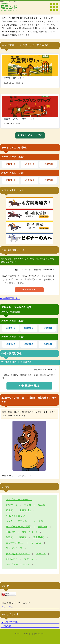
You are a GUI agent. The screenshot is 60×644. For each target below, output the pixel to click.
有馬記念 (29, 559)
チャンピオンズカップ (18, 554)
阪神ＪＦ (41, 554)
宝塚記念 (11, 532)
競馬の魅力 (7, 626)
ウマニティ (7, 607)
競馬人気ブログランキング (16, 603)
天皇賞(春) (25, 510)
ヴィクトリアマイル (16, 521)
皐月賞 (9, 510)
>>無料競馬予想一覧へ (10, 298)
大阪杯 (28, 505)
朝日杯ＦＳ (12, 559)
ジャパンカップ (14, 548)
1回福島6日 (48, 180)
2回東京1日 (11, 164)
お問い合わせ (39, 634)
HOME (18, 634)
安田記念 (43, 527)
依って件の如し (10, 622)
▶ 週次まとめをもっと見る (30, 135)
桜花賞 (41, 505)
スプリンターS (30, 532)
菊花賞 (23, 537)
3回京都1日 (29, 164)
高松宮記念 (12, 505)
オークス (38, 521)
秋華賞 (9, 537)
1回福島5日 (48, 164)
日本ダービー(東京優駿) (19, 527)
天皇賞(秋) (39, 537)
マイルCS (36, 543)
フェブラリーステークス (19, 500)
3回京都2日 (29, 180)
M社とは (27, 634)
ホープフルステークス (18, 564)
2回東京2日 (11, 180)
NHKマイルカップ (15, 516)
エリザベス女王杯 (15, 543)
